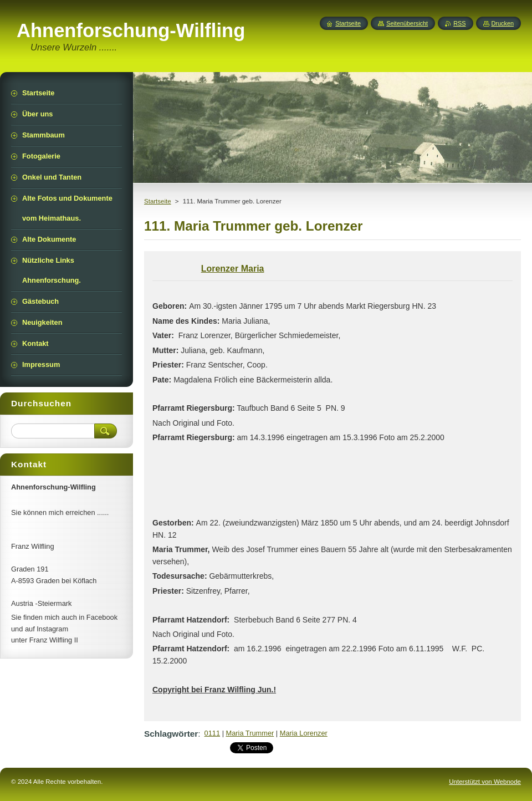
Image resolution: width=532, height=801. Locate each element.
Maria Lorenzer (304, 733)
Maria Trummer (250, 733)
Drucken (503, 23)
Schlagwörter (171, 734)
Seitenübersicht (407, 23)
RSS (459, 23)
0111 (212, 733)
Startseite (158, 201)
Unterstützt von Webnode (485, 782)
